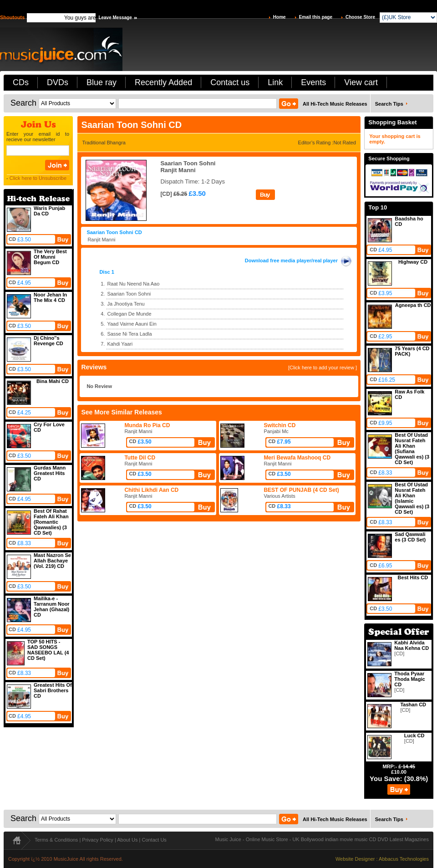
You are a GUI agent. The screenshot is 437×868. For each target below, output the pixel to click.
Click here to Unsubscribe (38, 178)
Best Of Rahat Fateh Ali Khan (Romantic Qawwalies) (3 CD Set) (51, 522)
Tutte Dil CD (140, 458)
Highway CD (413, 262)
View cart (361, 82)
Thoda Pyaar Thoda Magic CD (409, 679)
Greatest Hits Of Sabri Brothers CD (53, 690)
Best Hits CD (413, 577)
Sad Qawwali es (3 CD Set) (410, 537)
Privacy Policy (97, 840)
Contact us (230, 82)
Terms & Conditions (56, 840)
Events (313, 82)
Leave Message (115, 18)
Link (275, 82)
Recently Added (163, 82)
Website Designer (355, 859)
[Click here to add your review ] (323, 368)
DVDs (58, 82)
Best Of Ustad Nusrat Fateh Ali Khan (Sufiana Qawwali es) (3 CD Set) (412, 449)
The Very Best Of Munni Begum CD (50, 257)
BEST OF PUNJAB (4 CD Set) (301, 490)
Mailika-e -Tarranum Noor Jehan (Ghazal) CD (52, 607)
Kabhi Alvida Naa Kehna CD (412, 645)
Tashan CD (413, 705)
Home (279, 17)
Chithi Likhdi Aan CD (151, 490)
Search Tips (389, 104)
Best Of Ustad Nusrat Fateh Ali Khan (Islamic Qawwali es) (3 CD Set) (412, 498)
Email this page (316, 17)
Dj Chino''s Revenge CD (48, 341)
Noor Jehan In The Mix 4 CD (50, 297)
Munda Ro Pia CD (147, 425)
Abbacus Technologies (404, 859)
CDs (21, 82)
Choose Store (360, 17)
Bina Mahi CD (53, 381)
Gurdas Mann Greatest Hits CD (50, 473)
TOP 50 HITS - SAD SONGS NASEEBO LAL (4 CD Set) (48, 650)
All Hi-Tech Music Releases (335, 104)
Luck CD (414, 735)
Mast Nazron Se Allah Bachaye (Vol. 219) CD (52, 561)
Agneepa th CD (413, 305)
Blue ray (102, 82)
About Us (127, 840)
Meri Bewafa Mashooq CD (297, 458)
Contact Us (154, 840)
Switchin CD (279, 425)
